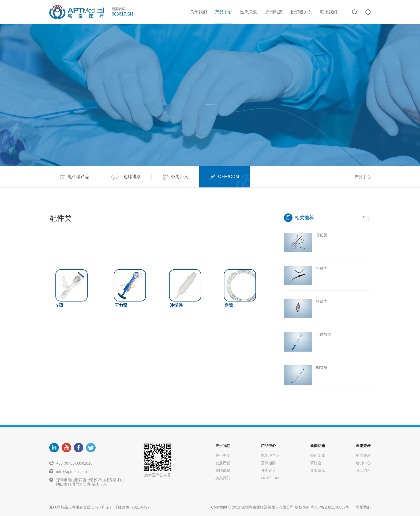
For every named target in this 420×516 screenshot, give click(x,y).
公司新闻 (318, 455)
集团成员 (223, 470)
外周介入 (268, 470)
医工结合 (363, 470)
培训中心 (363, 463)
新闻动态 (274, 12)
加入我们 (223, 478)
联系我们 (329, 12)
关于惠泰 (223, 455)
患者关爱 (363, 455)
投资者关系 (301, 12)
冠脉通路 (268, 463)
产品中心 (224, 12)
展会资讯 (318, 470)
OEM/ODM (270, 478)
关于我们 (198, 12)
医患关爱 (249, 12)
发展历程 (223, 463)
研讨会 (316, 463)
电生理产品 (270, 455)
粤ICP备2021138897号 (330, 507)
